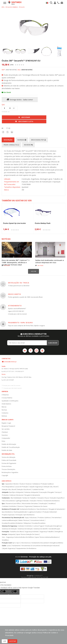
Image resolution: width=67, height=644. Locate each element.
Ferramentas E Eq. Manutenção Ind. (13, 518)
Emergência (59, 532)
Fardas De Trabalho (29, 498)
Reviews (28, 145)
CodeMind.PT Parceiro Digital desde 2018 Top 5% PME (35, 576)
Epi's (14, 543)
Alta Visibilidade (16, 498)
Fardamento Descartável (40, 543)
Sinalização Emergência (53, 526)
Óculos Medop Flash (43, 223)
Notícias (4, 416)
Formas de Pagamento (9, 463)
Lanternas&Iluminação (10, 520)
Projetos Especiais (8, 515)
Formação (19, 515)
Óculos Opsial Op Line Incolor (14, 223)
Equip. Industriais (31, 518)
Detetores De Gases (40, 506)
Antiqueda (5, 492)
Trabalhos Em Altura (17, 532)
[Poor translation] (14, 592)
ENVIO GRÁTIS (15, 294)
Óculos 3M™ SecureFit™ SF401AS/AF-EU (21, 61)
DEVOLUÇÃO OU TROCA (19, 283)
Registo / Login (6, 423)
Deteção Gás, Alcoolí (9, 489)
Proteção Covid (7, 543)
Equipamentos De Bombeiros (26, 548)
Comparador (6, 438)
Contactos (5, 413)
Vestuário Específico (57, 498)
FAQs (3, 441)
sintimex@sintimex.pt (10, 362)
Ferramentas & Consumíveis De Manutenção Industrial (40, 546)
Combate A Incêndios (9, 506)
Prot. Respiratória (8, 487)
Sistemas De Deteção (9, 529)
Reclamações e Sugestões (10, 472)
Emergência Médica (56, 543)
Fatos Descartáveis (8, 501)
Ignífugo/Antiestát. (22, 501)
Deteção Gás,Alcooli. (24, 489)
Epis (3, 484)
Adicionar (24, 117)
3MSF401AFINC (27, 70)
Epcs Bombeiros (7, 512)
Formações (6, 532)
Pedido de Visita (7, 450)
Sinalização (43, 504)
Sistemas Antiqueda (31, 492)
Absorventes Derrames (30, 504)
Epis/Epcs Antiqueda (16, 492)
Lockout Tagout (39, 526)
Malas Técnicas (24, 520)
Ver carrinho (6, 429)
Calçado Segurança (36, 487)
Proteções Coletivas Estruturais (13, 495)
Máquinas (27, 523)
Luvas (9, 546)
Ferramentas (56, 518)
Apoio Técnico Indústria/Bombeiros (47, 537)
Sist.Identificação (54, 529)
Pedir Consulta (11, 145)
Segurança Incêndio (32, 532)
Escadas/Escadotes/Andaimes (12, 523)
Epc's (19, 543)
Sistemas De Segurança (10, 526)
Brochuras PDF (39, 140)
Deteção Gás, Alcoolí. (51, 487)
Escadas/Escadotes (39, 523)
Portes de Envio (7, 466)
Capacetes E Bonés (12, 484)
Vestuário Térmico (36, 501)
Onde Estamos (6, 404)
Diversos (21, 506)
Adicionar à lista (24, 121)
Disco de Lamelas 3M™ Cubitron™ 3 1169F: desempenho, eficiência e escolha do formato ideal (15, 263)
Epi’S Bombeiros (29, 515)
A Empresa (5, 395)
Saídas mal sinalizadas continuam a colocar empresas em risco (50, 261)
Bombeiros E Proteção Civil (10, 509)
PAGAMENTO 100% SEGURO (20, 323)
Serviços (58, 492)
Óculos (22, 7)
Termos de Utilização (9, 457)
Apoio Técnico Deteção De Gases (28, 534)
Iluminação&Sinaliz (21, 512)
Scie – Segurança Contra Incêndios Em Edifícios (18, 537)
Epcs (3, 504)
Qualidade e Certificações (10, 401)
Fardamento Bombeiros (52, 501)
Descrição (8, 140)
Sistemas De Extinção (25, 529)
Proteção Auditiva (47, 484)
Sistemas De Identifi (40, 529)
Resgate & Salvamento (32, 495)
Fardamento (6, 498)
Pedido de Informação (9, 444)
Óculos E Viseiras (25, 484)
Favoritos (5, 435)
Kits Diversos (26, 543)
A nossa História (7, 398)
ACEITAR (13, 641)
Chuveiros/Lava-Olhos (13, 504)
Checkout (5, 432)
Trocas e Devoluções (8, 469)
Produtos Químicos (44, 518)
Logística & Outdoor (35, 512)
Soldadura (36, 484)
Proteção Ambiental (49, 512)
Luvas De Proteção (22, 487)
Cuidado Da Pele (38, 489)
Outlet (4, 546)
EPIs (3, 7)
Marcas (4, 407)
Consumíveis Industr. (37, 520)
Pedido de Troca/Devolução (11, 447)
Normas (22, 140)
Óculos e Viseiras (12, 7)
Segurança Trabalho (47, 532)
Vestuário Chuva (43, 498)
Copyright (5, 475)
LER (5, 641)
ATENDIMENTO (15, 306)
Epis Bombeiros (42, 509)
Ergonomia (29, 506)
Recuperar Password (8, 426)
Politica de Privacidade (9, 460)
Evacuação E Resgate (47, 492)
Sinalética (52, 504)
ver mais (7, 265)
